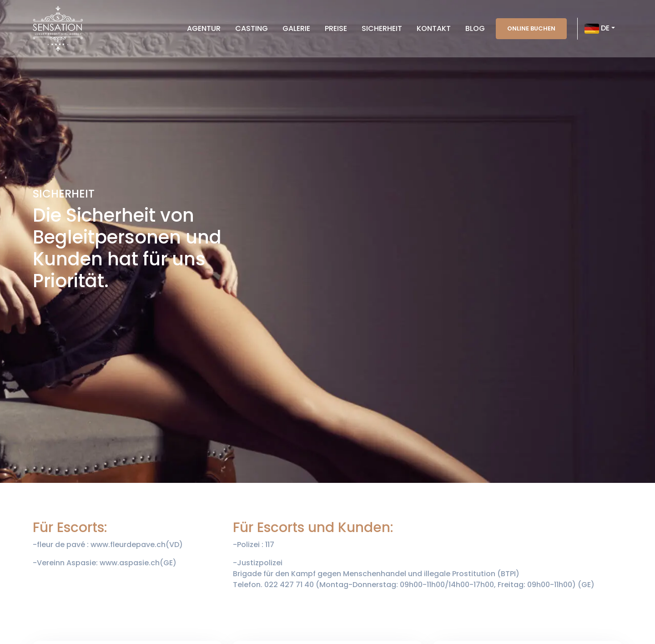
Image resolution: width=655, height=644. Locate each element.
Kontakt (434, 28)
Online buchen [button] (531, 28)
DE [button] (597, 29)
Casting (252, 28)
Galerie (296, 28)
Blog (475, 28)
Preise (336, 28)
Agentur (204, 28)
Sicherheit (382, 28)
